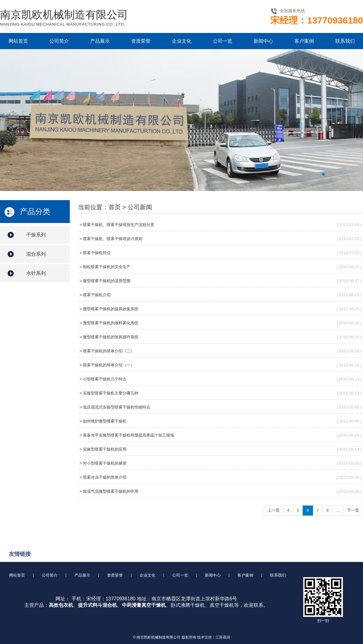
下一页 (353, 510)
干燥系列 (36, 235)
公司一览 (222, 41)
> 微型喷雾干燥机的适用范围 (105, 281)
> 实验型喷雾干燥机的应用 (103, 449)
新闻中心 (263, 41)
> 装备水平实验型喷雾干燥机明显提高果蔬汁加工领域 (127, 435)
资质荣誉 (141, 41)
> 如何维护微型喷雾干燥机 (103, 421)
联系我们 (345, 41)
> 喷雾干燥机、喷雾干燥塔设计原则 (111, 239)
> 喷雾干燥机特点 (95, 253)
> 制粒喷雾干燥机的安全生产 (105, 267)
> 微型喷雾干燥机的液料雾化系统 (109, 323)
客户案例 (304, 41)
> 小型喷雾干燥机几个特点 (103, 379)
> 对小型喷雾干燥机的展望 (103, 463)
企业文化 (182, 41)
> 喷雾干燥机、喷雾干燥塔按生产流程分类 (117, 225)
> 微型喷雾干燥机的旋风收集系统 (109, 309)
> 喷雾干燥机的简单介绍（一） (107, 365)
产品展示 (100, 41)
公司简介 (59, 41)
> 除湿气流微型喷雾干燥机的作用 (109, 491)
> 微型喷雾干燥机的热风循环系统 (109, 337)
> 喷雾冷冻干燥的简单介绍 (103, 477)
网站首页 (18, 41)
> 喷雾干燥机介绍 (95, 295)
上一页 (274, 510)
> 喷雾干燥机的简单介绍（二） (107, 351)
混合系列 (36, 254)
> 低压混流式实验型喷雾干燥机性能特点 (115, 407)
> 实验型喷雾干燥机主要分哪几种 (109, 393)
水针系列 (36, 273)
